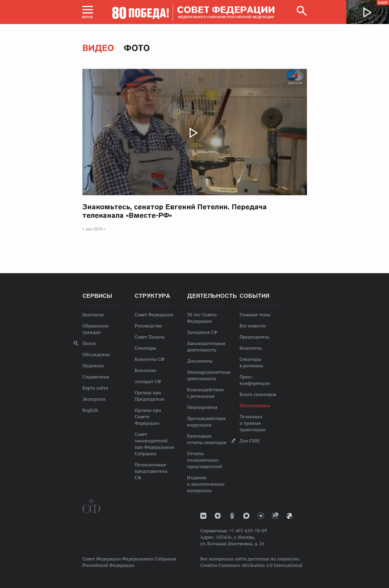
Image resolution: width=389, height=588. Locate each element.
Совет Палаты (150, 337)
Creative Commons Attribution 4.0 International (251, 565)
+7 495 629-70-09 (248, 531)
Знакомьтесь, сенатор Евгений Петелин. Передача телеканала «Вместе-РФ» (175, 211)
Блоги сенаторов (258, 394)
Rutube (275, 516)
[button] (88, 12)
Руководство (148, 326)
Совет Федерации (154, 315)
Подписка (93, 366)
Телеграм (261, 516)
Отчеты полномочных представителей (205, 460)
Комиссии (145, 370)
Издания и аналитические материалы (206, 484)
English (90, 410)
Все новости (253, 326)
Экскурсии (94, 399)
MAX (246, 516)
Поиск (89, 343)
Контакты (93, 315)
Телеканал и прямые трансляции (253, 423)
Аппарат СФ (148, 381)
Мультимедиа (255, 405)
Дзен (218, 516)
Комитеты (251, 348)
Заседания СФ (202, 332)
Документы (200, 361)
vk (203, 516)
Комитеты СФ (150, 359)
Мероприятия (202, 407)
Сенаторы (145, 348)
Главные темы (255, 315)
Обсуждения (96, 354)
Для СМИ (249, 441)
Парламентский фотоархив (289, 516)
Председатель (254, 337)
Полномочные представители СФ (151, 471)
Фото (137, 48)
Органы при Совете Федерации (148, 417)
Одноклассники (232, 516)
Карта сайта (95, 388)
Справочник (96, 377)
